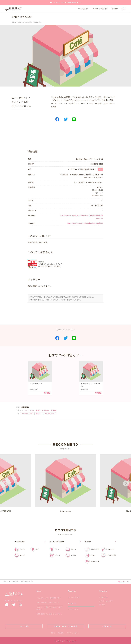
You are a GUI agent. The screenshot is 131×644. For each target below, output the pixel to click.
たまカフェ (14, 595)
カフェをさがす (84, 9)
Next (126, 483)
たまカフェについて (74, 596)
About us (72, 590)
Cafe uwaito (65, 483)
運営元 (53, 632)
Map (100, 169)
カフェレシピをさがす (100, 9)
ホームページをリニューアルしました (48, 602)
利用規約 (61, 632)
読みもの (115, 9)
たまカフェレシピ (73, 609)
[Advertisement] (65, 138)
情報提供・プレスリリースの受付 (65, 626)
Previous (5, 483)
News (39, 590)
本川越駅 (47, 393)
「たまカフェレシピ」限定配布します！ (67, 3)
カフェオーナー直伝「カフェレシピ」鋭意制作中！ (49, 608)
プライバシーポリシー (74, 632)
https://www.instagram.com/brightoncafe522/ (85, 223)
